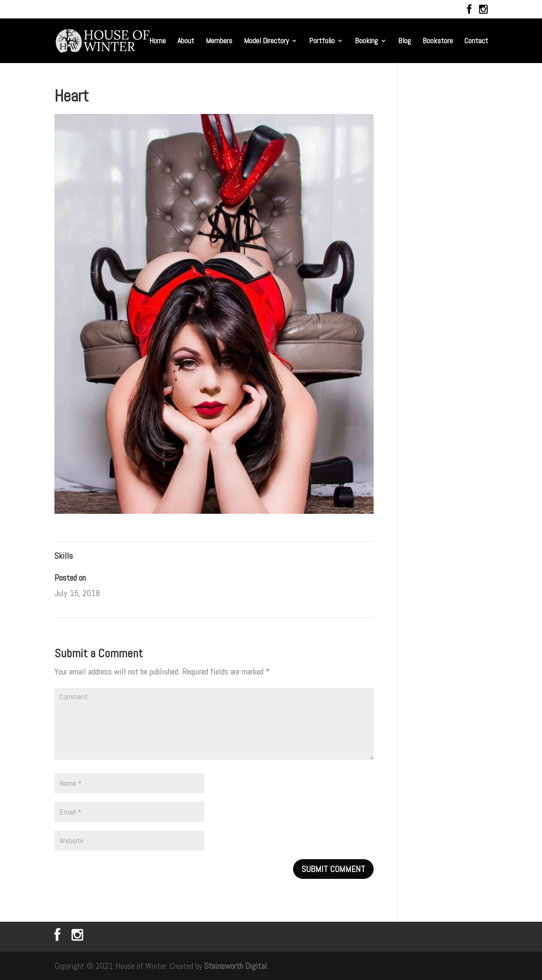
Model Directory (266, 42)
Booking (366, 42)
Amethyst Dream (78, 632)
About (186, 42)
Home (157, 42)
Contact (476, 42)
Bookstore (438, 42)
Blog (404, 42)
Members (219, 42)
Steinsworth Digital (236, 966)
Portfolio (322, 42)
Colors (362, 632)
